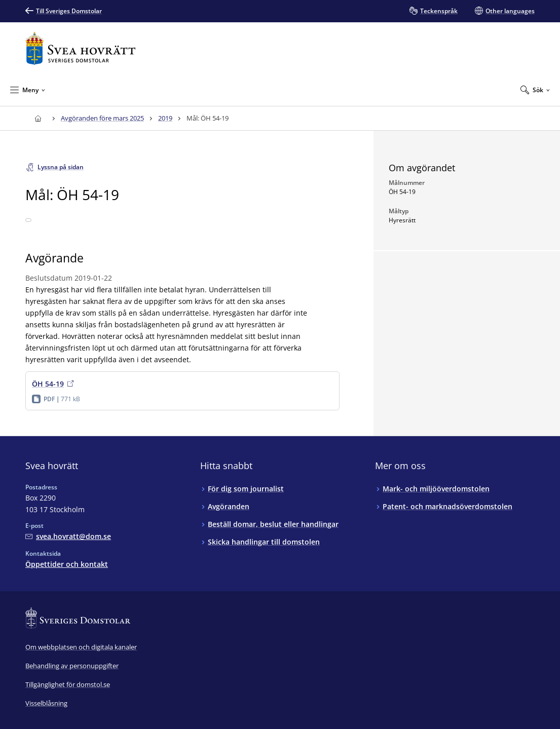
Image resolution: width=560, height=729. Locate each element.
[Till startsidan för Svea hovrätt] (80, 48)
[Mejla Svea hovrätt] (68, 536)
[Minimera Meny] (28, 90)
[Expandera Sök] (535, 90)
